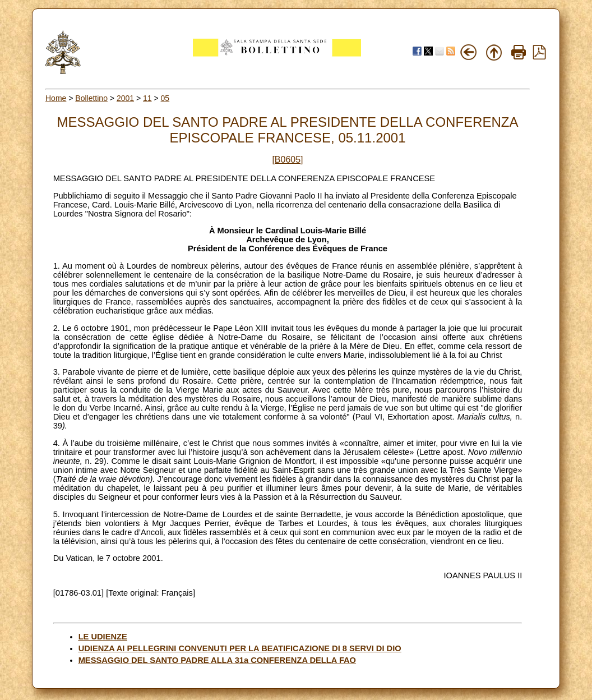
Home (56, 98)
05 (165, 98)
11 (147, 98)
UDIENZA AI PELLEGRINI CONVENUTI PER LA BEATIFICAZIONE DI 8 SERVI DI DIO (240, 648)
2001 (125, 98)
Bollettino (91, 98)
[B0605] (287, 160)
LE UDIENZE (103, 637)
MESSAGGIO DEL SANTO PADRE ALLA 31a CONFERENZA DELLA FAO (217, 660)
